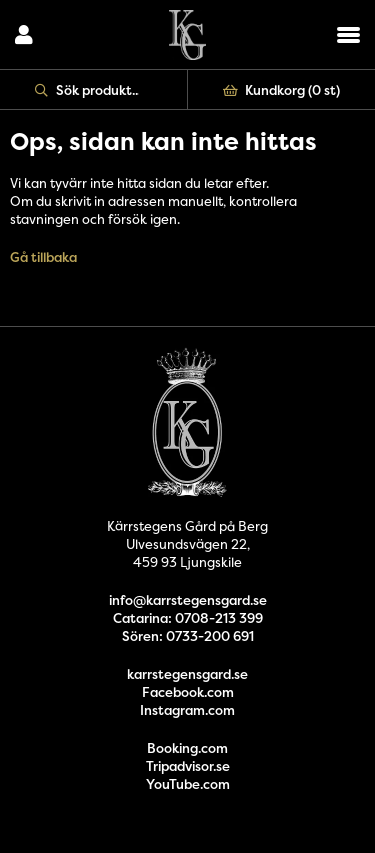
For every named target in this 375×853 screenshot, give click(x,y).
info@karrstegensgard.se (188, 600)
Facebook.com (188, 692)
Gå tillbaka (43, 257)
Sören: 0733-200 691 (188, 636)
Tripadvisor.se (188, 766)
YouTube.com (188, 784)
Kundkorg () (282, 90)
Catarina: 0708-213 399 (188, 618)
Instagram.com (187, 710)
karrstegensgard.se (187, 674)
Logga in (24, 35)
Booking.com (187, 748)
